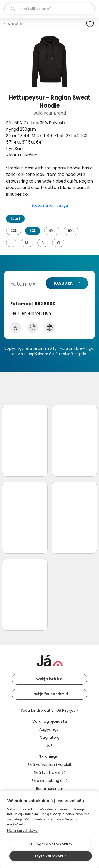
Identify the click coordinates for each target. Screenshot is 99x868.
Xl (58, 243)
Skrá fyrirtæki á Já (49, 773)
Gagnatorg (50, 737)
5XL (71, 231)
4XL (52, 231)
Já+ (49, 745)
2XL (14, 231)
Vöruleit (16, 24)
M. (27, 243)
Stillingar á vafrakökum (50, 844)
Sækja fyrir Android (50, 694)
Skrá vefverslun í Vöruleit (49, 765)
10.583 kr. (63, 283)
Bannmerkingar (50, 789)
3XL (33, 231)
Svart (15, 218)
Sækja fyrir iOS (50, 679)
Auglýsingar (50, 729)
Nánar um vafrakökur (23, 830)
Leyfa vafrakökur (51, 856)
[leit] (49, 9)
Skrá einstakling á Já (50, 781)
